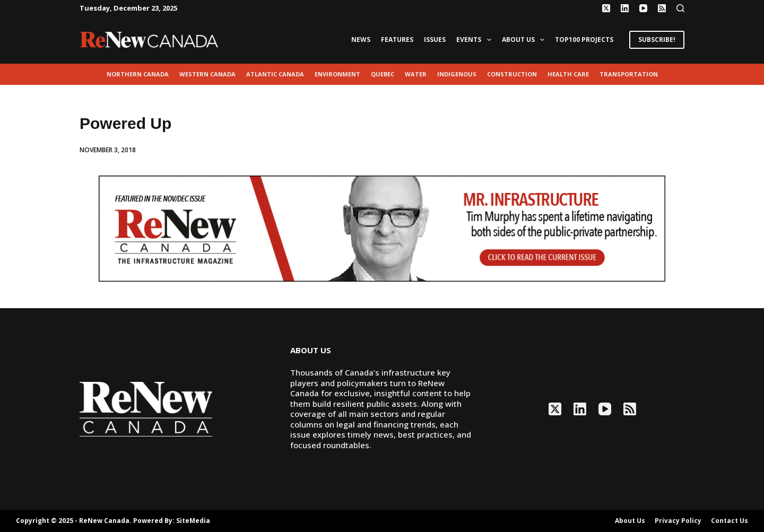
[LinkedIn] (625, 8)
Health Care (568, 74)
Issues (435, 40)
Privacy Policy (678, 521)
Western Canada (207, 74)
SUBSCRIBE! (657, 40)
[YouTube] (643, 8)
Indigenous (457, 74)
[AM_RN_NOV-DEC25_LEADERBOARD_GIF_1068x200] (382, 228)
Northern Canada (138, 74)
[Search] (680, 8)
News (361, 40)
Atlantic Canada (275, 74)
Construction (512, 74)
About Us (525, 40)
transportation (629, 74)
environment (337, 74)
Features (397, 40)
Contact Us (730, 521)
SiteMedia (193, 521)
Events (476, 40)
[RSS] (662, 8)
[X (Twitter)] (606, 8)
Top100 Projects (584, 40)
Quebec (383, 74)
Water (416, 74)
